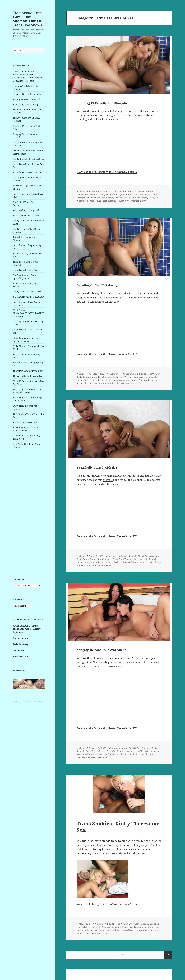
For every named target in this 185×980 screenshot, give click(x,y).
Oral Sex (127, 198)
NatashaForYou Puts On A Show (28, 297)
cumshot (90, 565)
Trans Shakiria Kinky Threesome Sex (118, 827)
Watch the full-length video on (107, 904)
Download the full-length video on (107, 172)
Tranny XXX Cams (39, 702)
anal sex (151, 927)
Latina (116, 930)
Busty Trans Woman (131, 195)
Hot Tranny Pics (32, 702)
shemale (107, 111)
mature (124, 930)
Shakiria (132, 930)
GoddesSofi (19, 650)
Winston (99, 924)
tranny (107, 115)
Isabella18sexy (21, 644)
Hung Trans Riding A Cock (26, 270)
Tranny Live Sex (114, 927)
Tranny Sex (154, 198)
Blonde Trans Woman (150, 374)
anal (81, 383)
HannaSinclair (21, 657)
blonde (85, 930)
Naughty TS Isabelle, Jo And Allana (101, 650)
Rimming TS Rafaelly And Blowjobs (102, 103)
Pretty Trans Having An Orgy (27, 292)
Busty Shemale (113, 195)
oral (118, 201)
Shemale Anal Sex (138, 380)
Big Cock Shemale (142, 748)
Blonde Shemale (133, 191)
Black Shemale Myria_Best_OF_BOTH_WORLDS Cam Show (29, 313)
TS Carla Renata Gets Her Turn (28, 172)
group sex (101, 930)
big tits (82, 201)
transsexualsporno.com (96, 933)
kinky (110, 930)
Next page (168, 955)
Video (82, 191)
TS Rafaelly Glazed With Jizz (27, 104)
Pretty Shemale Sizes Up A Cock (28, 159)
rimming (125, 201)
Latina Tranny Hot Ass (111, 198)
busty (99, 201)
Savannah (116, 191)
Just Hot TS (26, 702)
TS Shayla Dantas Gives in (26, 422)
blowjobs (91, 201)
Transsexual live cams (29, 620)
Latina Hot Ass (93, 198)
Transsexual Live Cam (132, 927)
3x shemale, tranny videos (18, 702)
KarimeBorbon (21, 638)
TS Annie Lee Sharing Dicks (26, 216)
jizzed (80, 484)
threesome (101, 757)
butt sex (102, 383)
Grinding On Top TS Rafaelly (27, 94)
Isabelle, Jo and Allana (127, 658)
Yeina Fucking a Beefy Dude (27, 210)
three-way (142, 930)
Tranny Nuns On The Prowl (26, 99)
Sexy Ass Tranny (140, 198)
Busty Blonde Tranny (95, 195)
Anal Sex (128, 748)
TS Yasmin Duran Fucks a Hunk (28, 371)
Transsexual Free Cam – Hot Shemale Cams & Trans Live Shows (27, 19)
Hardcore (146, 195)
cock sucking (109, 201)
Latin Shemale (150, 377)
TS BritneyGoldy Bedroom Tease (29, 376)
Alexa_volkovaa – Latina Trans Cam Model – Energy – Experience (27, 629)
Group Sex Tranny (115, 751)
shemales (107, 658)
